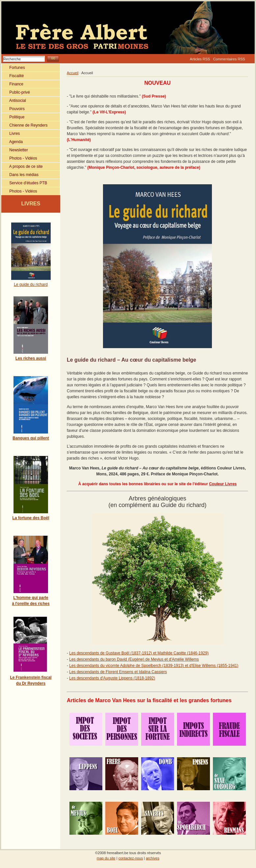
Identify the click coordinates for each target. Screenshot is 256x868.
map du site (106, 856)
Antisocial (14, 101)
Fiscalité (13, 76)
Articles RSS (200, 59)
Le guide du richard (31, 284)
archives (153, 856)
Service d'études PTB (24, 183)
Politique (13, 117)
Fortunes (13, 68)
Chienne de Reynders (25, 125)
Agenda (12, 142)
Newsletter (15, 150)
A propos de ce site (22, 166)
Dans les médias (20, 175)
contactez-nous (131, 856)
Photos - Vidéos (19, 158)
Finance (13, 84)
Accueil (73, 73)
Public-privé (16, 92)
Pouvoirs (13, 109)
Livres (11, 134)
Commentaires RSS (229, 59)
